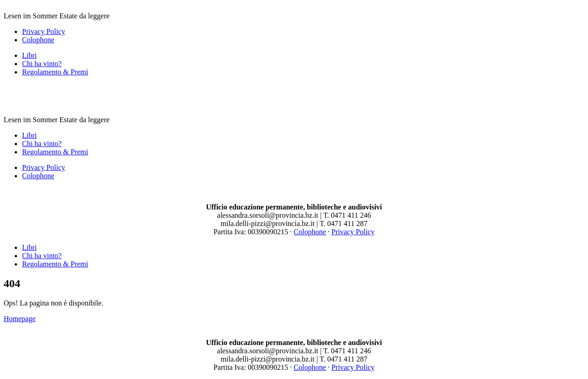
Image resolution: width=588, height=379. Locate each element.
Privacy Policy (44, 31)
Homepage (20, 319)
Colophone (38, 40)
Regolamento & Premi (55, 72)
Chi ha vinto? (42, 64)
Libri (29, 55)
